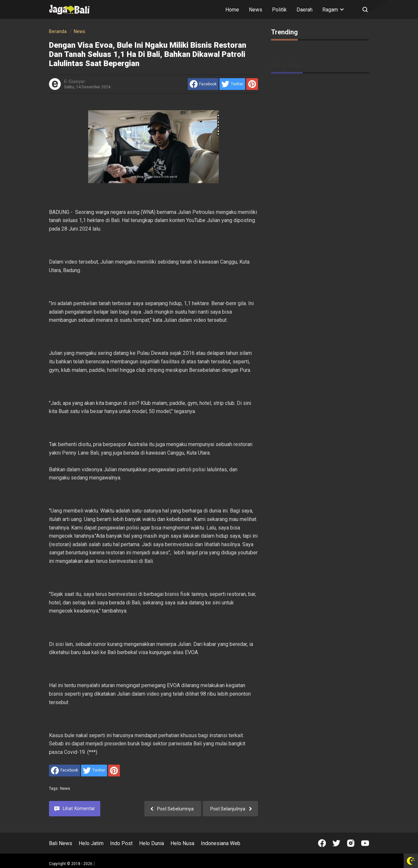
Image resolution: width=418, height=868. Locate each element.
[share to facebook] (203, 84)
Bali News (61, 843)
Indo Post (121, 843)
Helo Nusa (182, 843)
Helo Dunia (152, 843)
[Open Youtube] (365, 843)
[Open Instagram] (351, 843)
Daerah (305, 10)
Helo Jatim (91, 843)
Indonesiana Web (221, 843)
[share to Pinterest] (252, 84)
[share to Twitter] (232, 84)
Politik (279, 10)
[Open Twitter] (336, 843)
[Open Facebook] (322, 843)
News (256, 10)
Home (232, 10)
